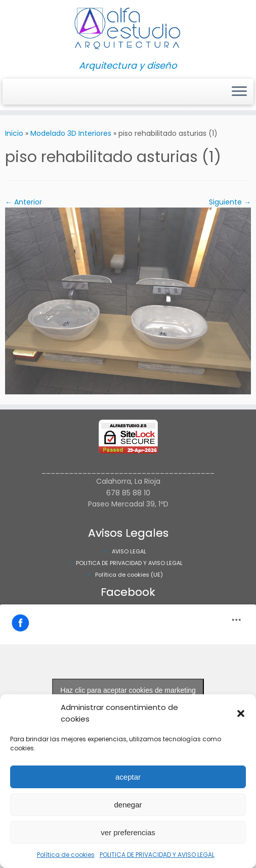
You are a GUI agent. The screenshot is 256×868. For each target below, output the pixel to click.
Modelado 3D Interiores (71, 133)
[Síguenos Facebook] (22, 92)
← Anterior (24, 202)
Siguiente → (230, 202)
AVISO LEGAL (129, 551)
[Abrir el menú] (239, 92)
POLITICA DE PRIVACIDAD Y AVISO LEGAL (157, 855)
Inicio (14, 133)
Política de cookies (66, 855)
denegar (128, 805)
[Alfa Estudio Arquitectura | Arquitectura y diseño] (128, 30)
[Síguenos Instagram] (15, 92)
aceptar (128, 777)
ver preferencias (128, 832)
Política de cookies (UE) (129, 575)
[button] (241, 713)
